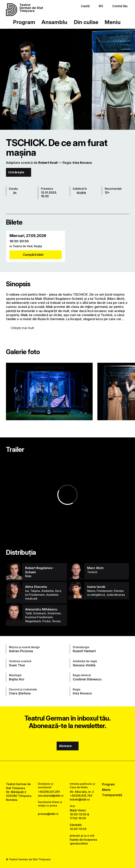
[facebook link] (58, 772)
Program (24, 22)
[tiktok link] (77, 772)
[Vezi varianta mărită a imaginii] (49, 391)
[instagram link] (67, 772)
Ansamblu (54, 22)
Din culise (86, 22)
